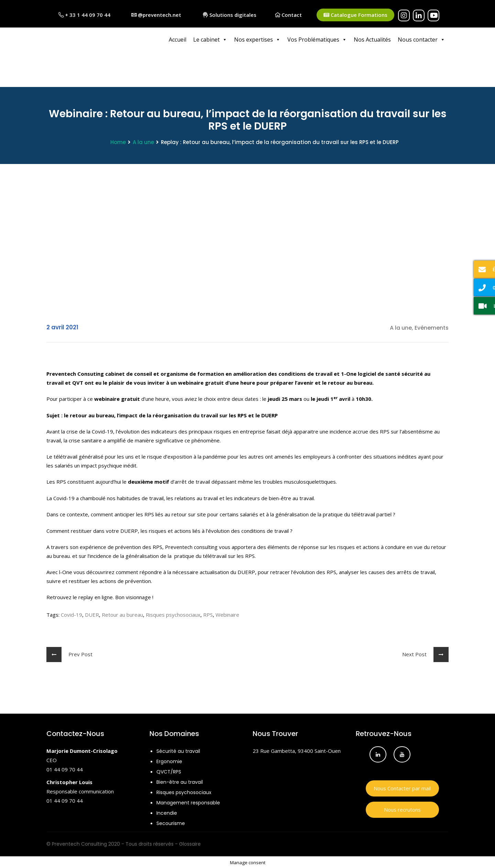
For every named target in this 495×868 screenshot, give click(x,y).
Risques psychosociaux (173, 614)
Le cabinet (210, 40)
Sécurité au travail (178, 750)
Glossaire (190, 843)
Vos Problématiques (317, 40)
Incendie (167, 812)
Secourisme (171, 822)
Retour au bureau (122, 614)
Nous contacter (421, 40)
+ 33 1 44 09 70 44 (84, 15)
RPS (208, 614)
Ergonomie (169, 760)
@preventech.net (156, 15)
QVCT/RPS (169, 771)
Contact (288, 15)
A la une (143, 141)
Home (118, 141)
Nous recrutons (402, 809)
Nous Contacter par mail (402, 787)
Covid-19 (71, 614)
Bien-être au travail (180, 781)
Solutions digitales (230, 15)
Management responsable (188, 802)
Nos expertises (257, 40)
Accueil (178, 40)
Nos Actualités (372, 40)
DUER (92, 614)
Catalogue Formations (355, 15)
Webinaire (227, 614)
